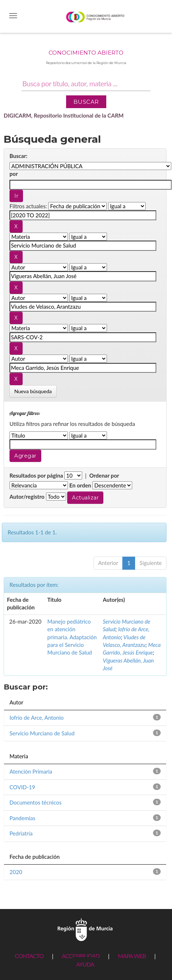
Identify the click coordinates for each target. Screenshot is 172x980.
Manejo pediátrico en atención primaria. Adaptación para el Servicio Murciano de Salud (72, 637)
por (14, 174)
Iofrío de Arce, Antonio (37, 718)
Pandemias (22, 818)
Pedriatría (21, 833)
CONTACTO (29, 956)
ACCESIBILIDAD (81, 956)
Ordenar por (104, 475)
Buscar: (18, 156)
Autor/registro (27, 497)
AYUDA (85, 964)
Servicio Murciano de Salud (42, 733)
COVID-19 (22, 787)
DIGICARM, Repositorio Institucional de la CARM (64, 115)
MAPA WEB (132, 956)
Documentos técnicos (35, 802)
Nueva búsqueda (33, 391)
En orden (80, 485)
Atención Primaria (31, 771)
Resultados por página (36, 475)
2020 (16, 872)
